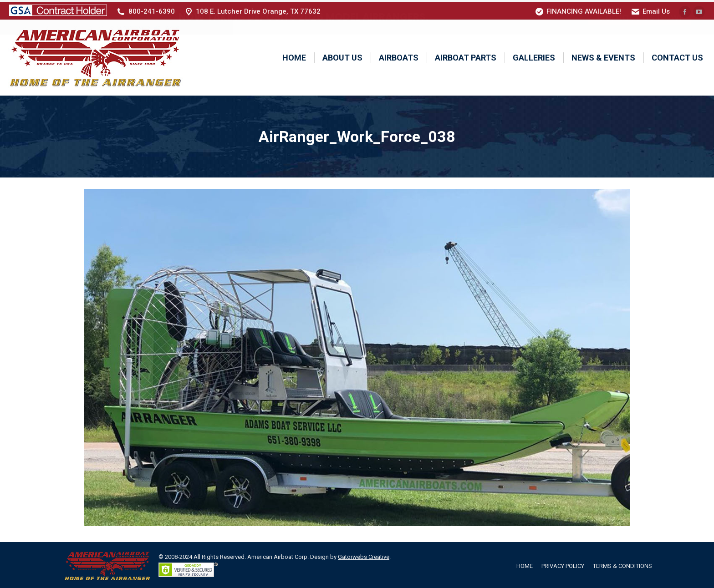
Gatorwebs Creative (364, 555)
